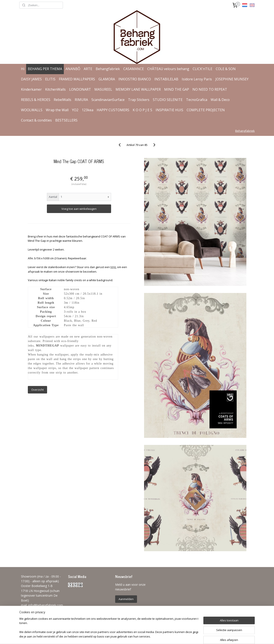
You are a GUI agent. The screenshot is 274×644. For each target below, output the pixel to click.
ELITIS (50, 79)
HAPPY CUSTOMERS (113, 110)
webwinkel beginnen (149, 636)
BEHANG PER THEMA (45, 69)
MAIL (113, 267)
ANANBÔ (73, 69)
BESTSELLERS (66, 120)
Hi (23, 69)
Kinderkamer (31, 89)
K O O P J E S (142, 110)
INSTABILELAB (166, 79)
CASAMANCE (134, 69)
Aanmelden (126, 599)
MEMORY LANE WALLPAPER (138, 89)
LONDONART (80, 89)
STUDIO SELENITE (168, 100)
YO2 (75, 110)
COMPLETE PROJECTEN (206, 110)
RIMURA (81, 100)
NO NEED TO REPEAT (210, 89)
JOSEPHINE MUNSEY (232, 79)
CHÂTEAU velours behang (168, 69)
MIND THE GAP (177, 89)
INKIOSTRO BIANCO (135, 79)
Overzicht (37, 390)
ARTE (88, 69)
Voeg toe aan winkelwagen (79, 209)
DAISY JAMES (31, 79)
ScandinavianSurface (108, 100)
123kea (88, 110)
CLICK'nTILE (203, 69)
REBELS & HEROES (36, 100)
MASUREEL (103, 89)
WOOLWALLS (32, 110)
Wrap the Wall (57, 110)
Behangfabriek (108, 69)
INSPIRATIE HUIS (169, 110)
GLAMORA (107, 79)
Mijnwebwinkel (187, 636)
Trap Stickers (139, 100)
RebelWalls (63, 100)
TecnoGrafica (197, 100)
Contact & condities (36, 120)
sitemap (124, 636)
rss (133, 636)
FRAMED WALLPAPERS (77, 79)
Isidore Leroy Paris (197, 79)
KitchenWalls (55, 89)
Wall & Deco (220, 100)
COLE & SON (226, 69)
